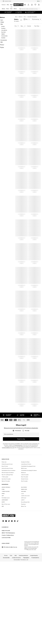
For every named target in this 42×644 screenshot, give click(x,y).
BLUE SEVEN (24, 526)
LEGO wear (24, 537)
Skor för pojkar (24, 520)
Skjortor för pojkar (6, 520)
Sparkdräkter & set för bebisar (9, 510)
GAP (3, 535)
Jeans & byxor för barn (26, 503)
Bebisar (21, 14)
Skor (25, 14)
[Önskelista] (35, 5)
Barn (11, 5)
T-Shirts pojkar (5, 516)
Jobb (16, 640)
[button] (27, 16)
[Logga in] (28, 5)
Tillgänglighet (26, 642)
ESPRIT (3, 541)
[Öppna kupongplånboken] (25, 5)
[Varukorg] (39, 5)
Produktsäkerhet (35, 642)
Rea (23, 23)
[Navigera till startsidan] (19, 5)
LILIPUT (23, 539)
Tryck (11, 640)
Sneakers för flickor (25, 501)
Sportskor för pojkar (6, 518)
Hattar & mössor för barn (7, 507)
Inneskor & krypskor (32, 14)
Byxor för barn (5, 505)
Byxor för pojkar (25, 516)
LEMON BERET (5, 539)
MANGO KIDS (24, 528)
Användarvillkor (6, 642)
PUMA (3, 528)
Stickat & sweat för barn (7, 503)
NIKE (3, 545)
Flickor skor (4, 501)
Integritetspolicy (34, 640)
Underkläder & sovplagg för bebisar (29, 510)
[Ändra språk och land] (38, 1)
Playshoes (23, 543)
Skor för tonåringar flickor (7, 514)
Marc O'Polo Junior (6, 543)
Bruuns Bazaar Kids (25, 541)
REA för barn (24, 507)
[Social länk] (3, 605)
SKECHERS (24, 531)
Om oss (6, 640)
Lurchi (22, 533)
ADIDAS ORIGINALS (6, 526)
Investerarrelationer (23, 640)
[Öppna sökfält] (20, 9)
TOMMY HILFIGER (6, 531)
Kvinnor (4, 5)
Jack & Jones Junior (25, 535)
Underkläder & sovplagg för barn (28, 505)
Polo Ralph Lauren (6, 537)
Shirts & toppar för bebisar (8, 512)
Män (8, 5)
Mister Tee (24, 545)
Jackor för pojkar (25, 514)
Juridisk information (16, 642)
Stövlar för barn (25, 518)
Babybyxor (24, 512)
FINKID (3, 533)
